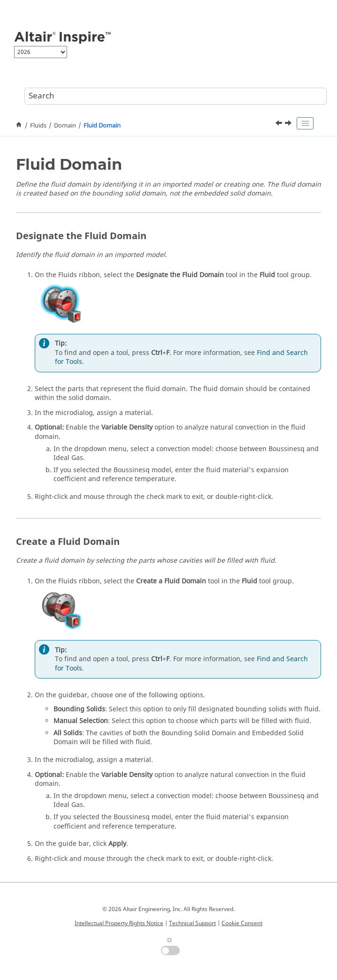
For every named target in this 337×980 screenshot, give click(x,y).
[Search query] (176, 96)
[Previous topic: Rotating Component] (280, 124)
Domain (65, 126)
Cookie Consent (242, 923)
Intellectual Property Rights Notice (119, 923)
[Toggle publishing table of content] (305, 123)
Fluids (38, 126)
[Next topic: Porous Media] (289, 124)
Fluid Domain (102, 126)
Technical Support (192, 923)
